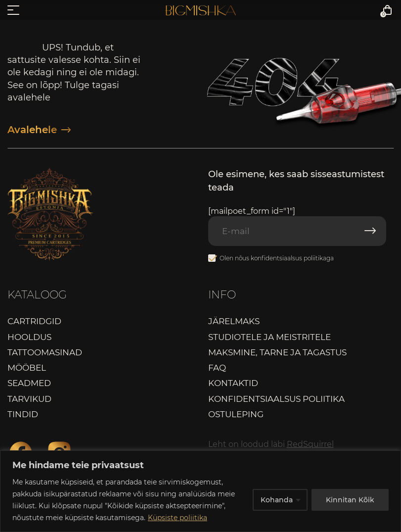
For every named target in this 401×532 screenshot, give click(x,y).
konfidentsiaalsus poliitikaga (292, 258)
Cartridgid (34, 321)
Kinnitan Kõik (350, 500)
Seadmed (29, 383)
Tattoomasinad (45, 352)
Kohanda (277, 500)
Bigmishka (200, 10)
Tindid (23, 414)
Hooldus (29, 337)
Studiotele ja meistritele (269, 337)
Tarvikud (29, 399)
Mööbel (27, 368)
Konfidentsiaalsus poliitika (276, 399)
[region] (200, 491)
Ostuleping (236, 414)
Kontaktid (233, 383)
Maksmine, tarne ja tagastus (277, 352)
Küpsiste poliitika (178, 518)
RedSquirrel (310, 444)
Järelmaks (234, 321)
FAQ (217, 368)
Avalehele (39, 130)
